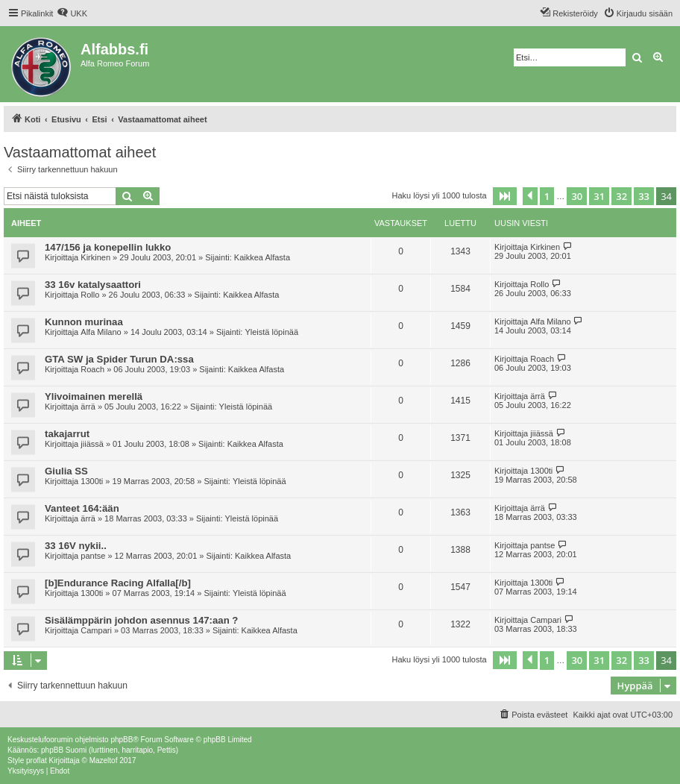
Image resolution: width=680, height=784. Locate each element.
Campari (96, 630)
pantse (93, 556)
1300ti (92, 481)
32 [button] (621, 196)
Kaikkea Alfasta (262, 257)
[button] (505, 196)
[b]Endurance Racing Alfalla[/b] (118, 583)
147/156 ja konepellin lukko (108, 247)
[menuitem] (72, 13)
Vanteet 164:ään (82, 508)
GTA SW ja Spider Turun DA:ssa (119, 359)
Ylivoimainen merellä (94, 396)
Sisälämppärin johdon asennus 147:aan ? (141, 620)
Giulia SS (66, 471)
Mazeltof (104, 761)
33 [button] (644, 196)
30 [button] (577, 196)
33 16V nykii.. (76, 546)
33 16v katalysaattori (93, 285)
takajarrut (67, 434)
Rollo (90, 295)
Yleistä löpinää (271, 332)
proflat (37, 761)
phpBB (122, 740)
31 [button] (599, 196)
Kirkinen (95, 257)
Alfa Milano (101, 332)
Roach (92, 369)
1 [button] (547, 196)
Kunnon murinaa (84, 322)
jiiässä (92, 444)
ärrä (88, 407)
